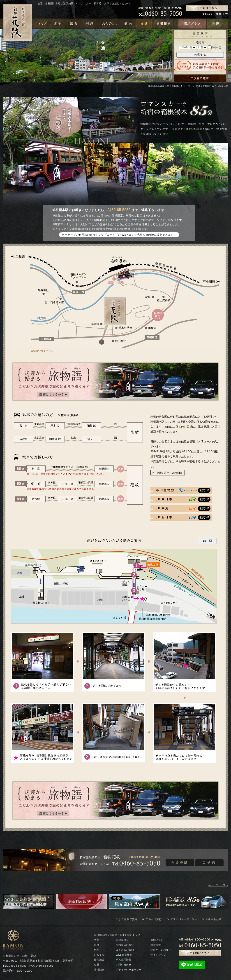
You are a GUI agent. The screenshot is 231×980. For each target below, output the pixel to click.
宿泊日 (200, 42)
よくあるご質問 (125, 950)
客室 (97, 940)
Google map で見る (42, 351)
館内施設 (99, 960)
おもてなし (100, 955)
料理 (97, 950)
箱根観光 (99, 970)
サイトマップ (158, 955)
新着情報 (156, 945)
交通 (97, 965)
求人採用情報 (124, 960)
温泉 (97, 945)
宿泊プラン (157, 940)
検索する (200, 55)
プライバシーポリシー (129, 970)
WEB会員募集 (124, 955)
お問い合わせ (124, 965)
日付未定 (215, 47)
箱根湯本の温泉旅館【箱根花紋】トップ (169, 86)
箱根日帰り (122, 940)
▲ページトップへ (218, 885)
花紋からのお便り (161, 950)
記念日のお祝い (125, 945)
